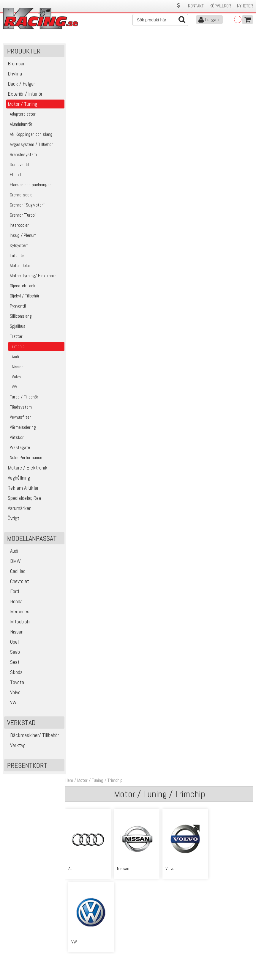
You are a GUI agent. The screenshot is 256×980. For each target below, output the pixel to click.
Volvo (13, 693)
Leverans (73, 944)
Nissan (15, 632)
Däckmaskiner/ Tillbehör (32, 736)
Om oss (137, 931)
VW (11, 703)
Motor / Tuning (91, 47)
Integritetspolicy (80, 956)
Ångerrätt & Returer (83, 950)
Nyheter (245, 6)
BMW (13, 561)
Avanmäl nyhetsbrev (20, 963)
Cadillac (16, 572)
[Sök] (160, 20)
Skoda (14, 673)
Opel (12, 642)
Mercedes (18, 612)
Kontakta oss (77, 931)
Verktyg (16, 746)
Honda (14, 602)
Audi (12, 551)
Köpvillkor (220, 6)
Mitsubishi (18, 622)
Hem (70, 47)
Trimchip (116, 47)
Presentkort (27, 766)
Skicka (245, 891)
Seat (13, 662)
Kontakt (196, 6)
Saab (13, 652)
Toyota (15, 683)
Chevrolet (17, 582)
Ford (12, 592)
